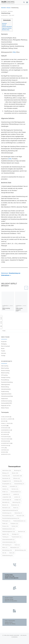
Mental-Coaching (5, 373)
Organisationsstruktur (6, 394)
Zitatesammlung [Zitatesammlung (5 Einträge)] (7, 556)
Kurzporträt (4, 342)
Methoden (4, 432)
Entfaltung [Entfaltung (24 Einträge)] (18, 481)
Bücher (3, 349)
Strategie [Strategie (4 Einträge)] (15, 534)
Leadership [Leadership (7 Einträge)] (6, 494)
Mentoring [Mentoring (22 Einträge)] (16, 502)
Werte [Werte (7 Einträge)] (5, 548)
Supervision (5, 446)
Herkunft (4, 25)
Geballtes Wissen (9, 622)
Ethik (14, 52)
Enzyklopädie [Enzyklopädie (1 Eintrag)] (7, 484)
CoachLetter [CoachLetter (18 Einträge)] (17, 476)
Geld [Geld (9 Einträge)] (4, 486)
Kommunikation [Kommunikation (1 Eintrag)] (16, 492)
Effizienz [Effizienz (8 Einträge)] (17, 478)
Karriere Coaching (5, 371)
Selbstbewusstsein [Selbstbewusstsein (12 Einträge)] (9, 529)
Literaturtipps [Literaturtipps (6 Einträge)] (7, 500)
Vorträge (3, 356)
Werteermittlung (5, 387)
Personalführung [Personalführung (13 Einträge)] (8, 516)
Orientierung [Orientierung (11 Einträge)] (7, 513)
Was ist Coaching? (5, 346)
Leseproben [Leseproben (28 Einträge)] (7, 497)
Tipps (3, 448)
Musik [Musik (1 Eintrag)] (16, 508)
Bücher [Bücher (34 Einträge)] (15, 473)
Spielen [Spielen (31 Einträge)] (6, 534)
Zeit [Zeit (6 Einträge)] (4, 553)
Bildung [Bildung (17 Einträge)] (6, 473)
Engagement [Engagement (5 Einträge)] (7, 481)
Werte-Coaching (6, 308)
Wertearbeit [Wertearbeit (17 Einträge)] (15, 548)
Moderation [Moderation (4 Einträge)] (15, 505)
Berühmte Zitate (6, 30)
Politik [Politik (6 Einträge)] (5, 524)
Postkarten (5, 437)
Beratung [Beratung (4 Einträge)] (17, 470)
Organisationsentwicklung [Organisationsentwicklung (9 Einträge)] (10, 510)
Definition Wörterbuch (7, 27)
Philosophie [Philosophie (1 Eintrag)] (6, 521)
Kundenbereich (6, 430)
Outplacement (4, 399)
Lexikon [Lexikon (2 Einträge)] (17, 497)
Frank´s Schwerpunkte (10, 621)
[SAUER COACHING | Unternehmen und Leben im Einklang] (8, 2)
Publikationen (5, 439)
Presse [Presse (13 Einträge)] (5, 526)
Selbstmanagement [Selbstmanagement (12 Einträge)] (9, 532)
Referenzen (5, 441)
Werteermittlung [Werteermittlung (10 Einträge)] (20, 550)
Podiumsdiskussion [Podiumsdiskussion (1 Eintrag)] (19, 521)
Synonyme (4, 23)
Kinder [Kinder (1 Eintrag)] (5, 492)
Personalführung (5, 380)
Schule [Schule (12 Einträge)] (15, 526)
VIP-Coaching (4, 375)
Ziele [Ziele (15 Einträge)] (12, 553)
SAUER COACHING (14, 635)
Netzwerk (4, 434)
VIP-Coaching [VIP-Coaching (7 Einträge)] (7, 545)
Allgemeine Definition (7, 28)
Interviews (4, 353)
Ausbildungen (5, 417)
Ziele (10, 159)
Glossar (9, 8)
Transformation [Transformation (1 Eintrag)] (17, 537)
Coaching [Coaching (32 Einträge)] (6, 476)
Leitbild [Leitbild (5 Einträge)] (16, 494)
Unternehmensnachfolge (7, 396)
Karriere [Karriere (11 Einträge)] (15, 489)
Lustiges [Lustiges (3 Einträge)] (17, 500)
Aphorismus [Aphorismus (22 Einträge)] (7, 470)
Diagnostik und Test (6, 406)
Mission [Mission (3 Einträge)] (5, 505)
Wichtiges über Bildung (10, 624)
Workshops (5, 454)
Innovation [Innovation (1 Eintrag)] (13, 486)
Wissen (3, 452)
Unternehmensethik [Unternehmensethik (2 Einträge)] (8, 540)
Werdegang (4, 344)
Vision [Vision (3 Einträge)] (17, 545)
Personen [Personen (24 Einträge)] (20, 516)
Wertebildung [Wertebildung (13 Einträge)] (7, 550)
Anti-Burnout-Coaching (6, 401)
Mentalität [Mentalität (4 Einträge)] (6, 502)
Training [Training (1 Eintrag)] (5, 537)
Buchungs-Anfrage (9, 599)
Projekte (3, 351)
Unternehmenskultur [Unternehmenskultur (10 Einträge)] (9, 542)
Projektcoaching (5, 392)
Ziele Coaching (5, 366)
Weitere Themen (5, 408)
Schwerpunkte (6, 443)
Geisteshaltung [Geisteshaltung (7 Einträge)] (19, 484)
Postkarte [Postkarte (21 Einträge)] (14, 524)
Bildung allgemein (7, 419)
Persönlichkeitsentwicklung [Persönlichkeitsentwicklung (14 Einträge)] (11, 518)
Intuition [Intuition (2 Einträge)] (5, 489)
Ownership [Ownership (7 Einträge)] (18, 513)
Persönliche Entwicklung (7, 382)
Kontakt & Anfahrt (9, 598)
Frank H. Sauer (6, 423)
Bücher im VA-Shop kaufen (11, 601)
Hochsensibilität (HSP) (6, 403)
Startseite (3, 8)
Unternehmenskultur (6, 389)
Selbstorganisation (6, 385)
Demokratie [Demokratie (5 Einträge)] (6, 478)
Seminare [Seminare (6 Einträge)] (21, 532)
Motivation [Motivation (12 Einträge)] (6, 508)
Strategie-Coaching (6, 378)
